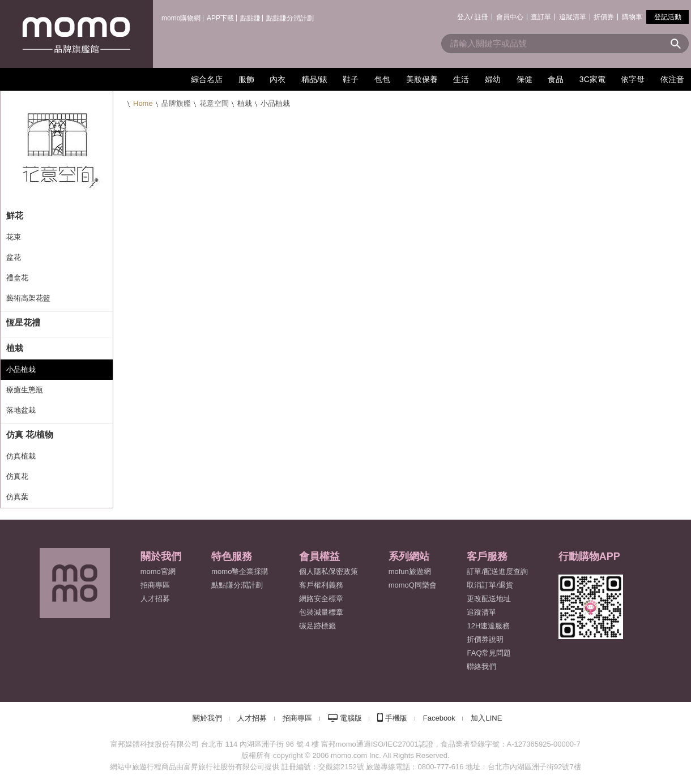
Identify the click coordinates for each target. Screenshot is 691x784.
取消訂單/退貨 (490, 585)
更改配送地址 (489, 599)
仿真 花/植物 (30, 434)
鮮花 (15, 215)
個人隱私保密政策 (329, 571)
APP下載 (220, 18)
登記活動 (668, 17)
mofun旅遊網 (410, 571)
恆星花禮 (23, 322)
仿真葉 (17, 497)
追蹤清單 (573, 17)
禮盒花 (17, 278)
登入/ (465, 17)
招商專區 (155, 585)
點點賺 (250, 18)
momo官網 (158, 571)
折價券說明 (485, 639)
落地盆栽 (21, 410)
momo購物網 (181, 18)
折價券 (604, 17)
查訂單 (541, 17)
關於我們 (207, 718)
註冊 (481, 17)
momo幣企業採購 (240, 571)
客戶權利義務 (321, 585)
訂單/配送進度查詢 (497, 571)
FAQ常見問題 (489, 653)
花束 (14, 237)
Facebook (439, 718)
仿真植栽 (21, 456)
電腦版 (351, 718)
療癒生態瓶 (25, 390)
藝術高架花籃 (28, 298)
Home (143, 103)
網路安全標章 (321, 599)
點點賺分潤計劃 (290, 18)
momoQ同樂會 (413, 585)
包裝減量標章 (321, 612)
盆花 (14, 257)
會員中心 (510, 17)
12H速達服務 (488, 626)
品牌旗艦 (176, 103)
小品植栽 (21, 369)
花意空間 (214, 103)
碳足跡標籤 (317, 626)
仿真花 (17, 476)
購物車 (632, 17)
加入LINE (486, 718)
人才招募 (252, 718)
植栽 (15, 348)
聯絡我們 (481, 667)
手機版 (396, 718)
